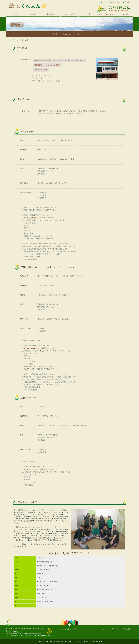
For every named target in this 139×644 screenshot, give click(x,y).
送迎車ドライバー (41, 70)
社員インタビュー (82, 34)
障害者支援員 (59, 60)
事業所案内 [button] (51, 14)
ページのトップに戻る (69, 629)
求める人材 (66, 34)
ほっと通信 (88, 14)
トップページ (15, 14)
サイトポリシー (117, 2)
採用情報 (54, 34)
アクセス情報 (124, 14)
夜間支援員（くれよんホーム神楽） (47, 65)
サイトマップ (106, 2)
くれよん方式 (69, 14)
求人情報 (127, 2)
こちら (42, 78)
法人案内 (33, 14)
